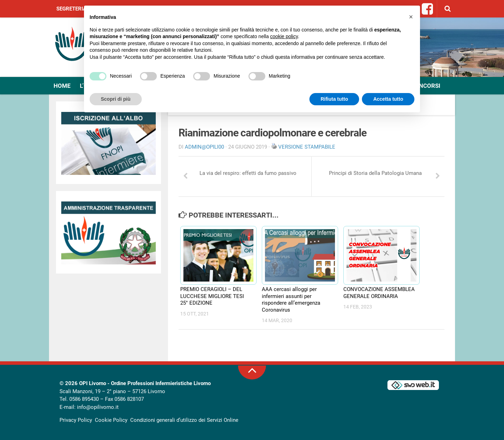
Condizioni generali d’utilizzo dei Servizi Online (184, 420)
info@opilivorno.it (98, 407)
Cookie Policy (111, 420)
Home (62, 86)
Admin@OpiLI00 (204, 147)
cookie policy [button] (284, 36)
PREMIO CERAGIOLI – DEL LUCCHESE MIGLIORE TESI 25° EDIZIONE (212, 296)
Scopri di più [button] (116, 99)
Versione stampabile (307, 147)
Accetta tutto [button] (388, 99)
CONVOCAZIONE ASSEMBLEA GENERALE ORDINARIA (379, 293)
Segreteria (71, 9)
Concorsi (426, 86)
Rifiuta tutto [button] (334, 99)
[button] (411, 17)
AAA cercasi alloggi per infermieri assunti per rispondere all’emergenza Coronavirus (291, 300)
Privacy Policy (76, 420)
